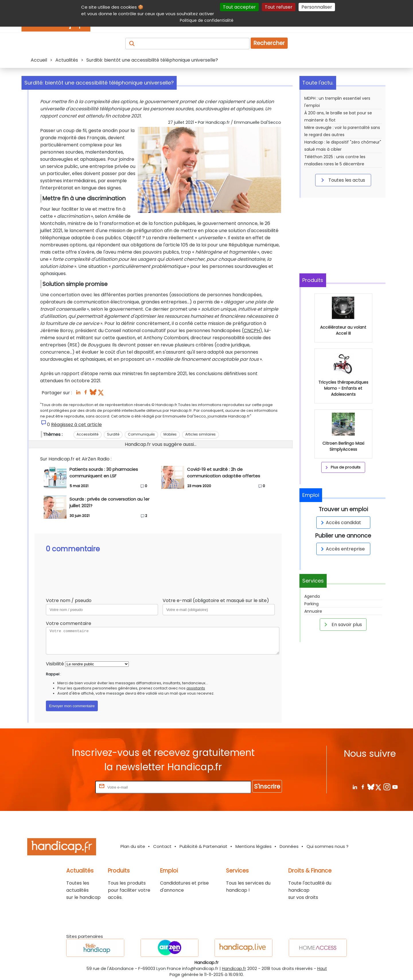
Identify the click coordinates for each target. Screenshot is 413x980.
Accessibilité (87, 434)
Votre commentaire (69, 623)
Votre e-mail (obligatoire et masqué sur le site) (216, 600)
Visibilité (55, 664)
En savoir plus (342, 624)
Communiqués (141, 434)
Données (289, 846)
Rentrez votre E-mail (71, 787)
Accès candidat (340, 523)
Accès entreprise (342, 549)
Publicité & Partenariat (203, 846)
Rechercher (269, 43)
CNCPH (252, 331)
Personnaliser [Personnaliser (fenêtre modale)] (317, 7)
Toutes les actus (342, 180)
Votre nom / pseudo (69, 600)
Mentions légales (254, 846)
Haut (322, 969)
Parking (311, 604)
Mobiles (170, 434)
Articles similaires (200, 434)
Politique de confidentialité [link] (207, 20)
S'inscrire (267, 786)
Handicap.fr (234, 969)
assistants (196, 688)
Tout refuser (279, 7)
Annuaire (313, 611)
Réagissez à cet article (76, 425)
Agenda (312, 596)
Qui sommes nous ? (328, 846)
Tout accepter (239, 7)
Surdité (113, 434)
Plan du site (133, 846)
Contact (162, 846)
